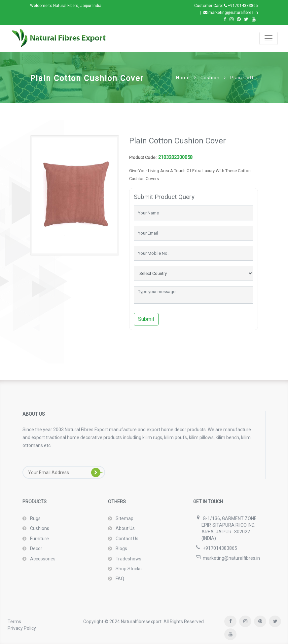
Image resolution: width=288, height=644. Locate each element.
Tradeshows (128, 559)
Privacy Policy (22, 628)
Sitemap (124, 518)
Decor (36, 549)
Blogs (121, 549)
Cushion (210, 78)
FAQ (119, 579)
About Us (125, 528)
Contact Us (126, 539)
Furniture (39, 539)
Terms (14, 622)
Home (183, 78)
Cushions (39, 528)
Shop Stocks (128, 569)
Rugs (35, 518)
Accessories (42, 559)
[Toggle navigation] (269, 38)
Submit (146, 319)
